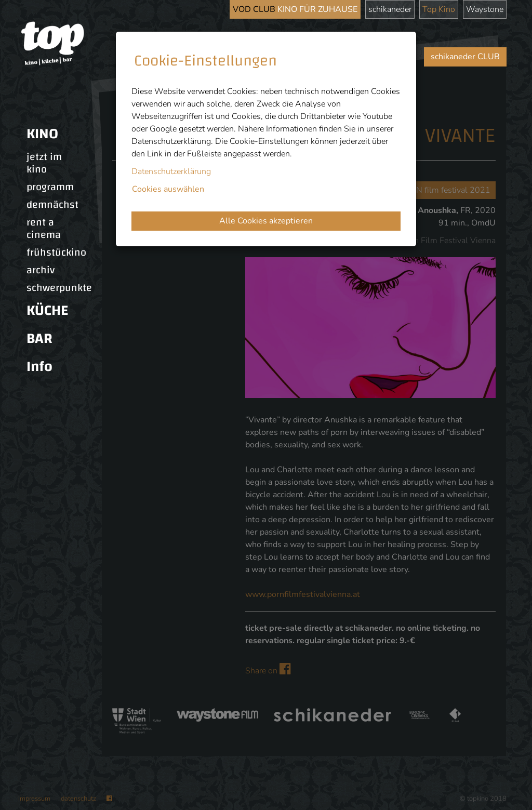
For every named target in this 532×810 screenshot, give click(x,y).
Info (39, 367)
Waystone (485, 9)
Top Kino (439, 9)
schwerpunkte (59, 288)
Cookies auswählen (168, 189)
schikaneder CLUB (465, 57)
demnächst (52, 205)
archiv (41, 270)
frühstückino (56, 253)
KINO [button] (42, 134)
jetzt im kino (44, 163)
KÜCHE (47, 310)
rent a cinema (44, 229)
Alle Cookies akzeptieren (266, 221)
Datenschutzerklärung (171, 171)
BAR (39, 338)
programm (50, 187)
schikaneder (390, 9)
